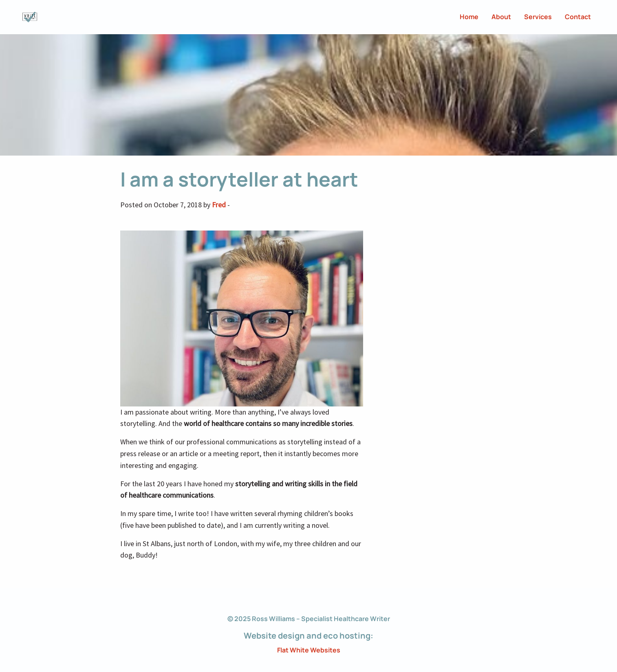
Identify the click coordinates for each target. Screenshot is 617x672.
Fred (219, 205)
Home (469, 17)
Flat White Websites (309, 650)
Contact (578, 17)
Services (538, 17)
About (501, 17)
